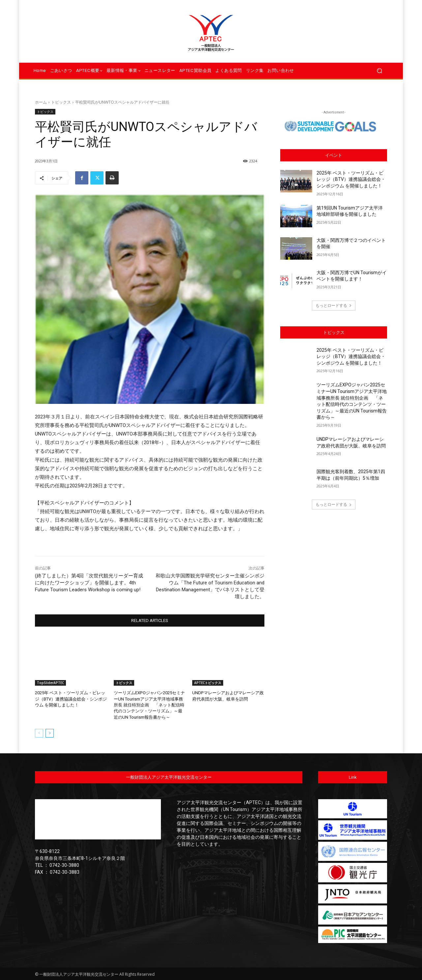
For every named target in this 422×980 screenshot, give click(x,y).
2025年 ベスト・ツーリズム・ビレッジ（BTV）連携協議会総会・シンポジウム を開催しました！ (71, 699)
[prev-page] (39, 733)
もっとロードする (334, 305)
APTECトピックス (208, 683)
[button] (379, 71)
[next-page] (50, 733)
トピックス (61, 102)
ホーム (41, 102)
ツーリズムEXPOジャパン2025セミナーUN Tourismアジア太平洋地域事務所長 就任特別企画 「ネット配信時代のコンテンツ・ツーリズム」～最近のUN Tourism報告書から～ (149, 705)
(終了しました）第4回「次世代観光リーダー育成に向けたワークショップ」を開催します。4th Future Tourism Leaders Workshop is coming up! (89, 583)
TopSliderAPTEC (50, 683)
